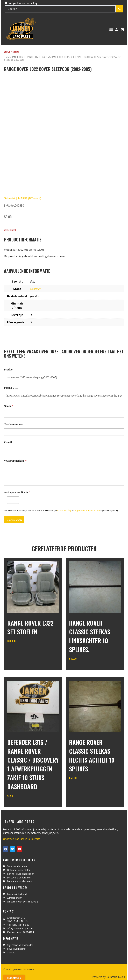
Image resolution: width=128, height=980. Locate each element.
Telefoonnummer (14, 424)
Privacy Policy (64, 510)
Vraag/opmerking (15, 461)
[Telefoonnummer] (64, 432)
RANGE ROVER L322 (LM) (38, 57)
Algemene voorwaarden (87, 510)
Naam (8, 406)
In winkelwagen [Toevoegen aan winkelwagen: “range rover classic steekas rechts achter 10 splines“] (82, 786)
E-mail (9, 442)
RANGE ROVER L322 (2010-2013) (67, 57)
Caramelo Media (115, 977)
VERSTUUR (14, 520)
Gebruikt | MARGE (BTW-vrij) (23, 198)
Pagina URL (11, 388)
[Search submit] (119, 9)
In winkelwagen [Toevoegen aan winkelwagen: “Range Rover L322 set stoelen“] (20, 650)
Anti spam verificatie (17, 492)
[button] (111, 29)
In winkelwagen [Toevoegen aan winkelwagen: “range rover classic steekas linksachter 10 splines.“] (82, 667)
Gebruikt (35, 289)
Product (9, 370)
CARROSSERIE (90, 57)
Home (7, 57)
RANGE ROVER (18, 57)
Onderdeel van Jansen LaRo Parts (22, 839)
